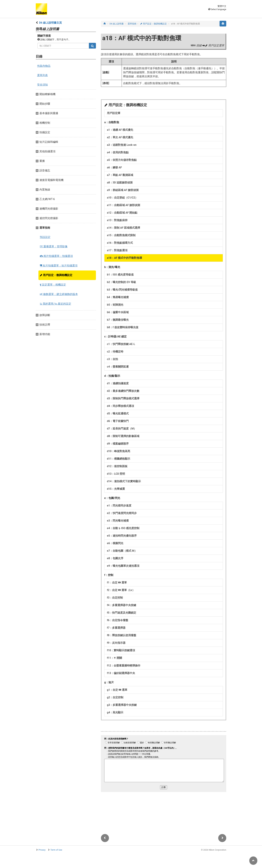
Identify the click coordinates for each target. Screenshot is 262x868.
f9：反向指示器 (116, 643)
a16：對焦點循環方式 (120, 243)
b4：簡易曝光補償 (118, 297)
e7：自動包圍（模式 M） (122, 551)
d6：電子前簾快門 (118, 421)
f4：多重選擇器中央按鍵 (122, 605)
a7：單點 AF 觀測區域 (120, 175)
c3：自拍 (112, 359)
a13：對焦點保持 (117, 220)
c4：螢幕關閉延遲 (118, 367)
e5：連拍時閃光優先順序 (122, 536)
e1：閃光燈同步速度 (119, 506)
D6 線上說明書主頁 (50, 23)
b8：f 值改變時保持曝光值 (123, 327)
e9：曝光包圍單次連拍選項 (123, 566)
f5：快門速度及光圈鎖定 (122, 613)
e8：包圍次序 (115, 558)
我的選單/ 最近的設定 (55, 304)
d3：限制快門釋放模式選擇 (123, 398)
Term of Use (56, 850)
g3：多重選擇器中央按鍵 (122, 705)
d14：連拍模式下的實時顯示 (124, 481)
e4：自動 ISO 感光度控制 (123, 528)
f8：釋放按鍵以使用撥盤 (122, 635)
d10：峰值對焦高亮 (119, 451)
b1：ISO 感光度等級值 (120, 275)
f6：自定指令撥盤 (118, 620)
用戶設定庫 (114, 113)
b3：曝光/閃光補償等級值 (122, 290)
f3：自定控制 (115, 598)
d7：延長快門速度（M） (122, 429)
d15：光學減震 (116, 489)
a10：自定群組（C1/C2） (122, 198)
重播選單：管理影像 (54, 246)
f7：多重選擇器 (116, 628)
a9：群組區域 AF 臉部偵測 (123, 190)
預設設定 (45, 237)
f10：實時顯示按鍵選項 (121, 650)
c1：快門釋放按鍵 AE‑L (121, 344)
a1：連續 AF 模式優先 (120, 130)
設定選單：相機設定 (53, 285)
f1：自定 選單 (117, 583)
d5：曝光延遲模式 (118, 413)
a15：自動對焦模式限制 (121, 235)
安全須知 (42, 85)
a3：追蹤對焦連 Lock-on (122, 145)
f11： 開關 (114, 658)
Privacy (42, 850)
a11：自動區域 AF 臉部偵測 (123, 205)
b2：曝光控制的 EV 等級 (121, 282)
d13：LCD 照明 (116, 474)
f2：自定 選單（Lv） (121, 590)
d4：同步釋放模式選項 (120, 406)
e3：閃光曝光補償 (118, 521)
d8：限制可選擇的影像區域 (123, 436)
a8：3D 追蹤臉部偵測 (120, 183)
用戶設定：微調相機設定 (56, 275)
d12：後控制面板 (117, 466)
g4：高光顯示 (115, 712)
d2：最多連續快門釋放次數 (123, 391)
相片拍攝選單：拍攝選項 (56, 256)
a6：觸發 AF (114, 167)
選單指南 (132, 24)
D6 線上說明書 (117, 24)
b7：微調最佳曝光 (118, 320)
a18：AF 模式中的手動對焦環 (124, 258)
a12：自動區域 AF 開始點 (122, 213)
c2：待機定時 (115, 352)
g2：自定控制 (115, 697)
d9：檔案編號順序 (118, 444)
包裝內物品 (44, 66)
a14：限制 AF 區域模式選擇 (123, 228)
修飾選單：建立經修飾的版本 (59, 294)
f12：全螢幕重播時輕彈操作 (124, 666)
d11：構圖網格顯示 (119, 459)
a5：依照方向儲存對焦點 (122, 160)
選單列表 (42, 75)
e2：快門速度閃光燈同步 (122, 513)
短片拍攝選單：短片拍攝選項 (59, 266)
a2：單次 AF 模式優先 (120, 137)
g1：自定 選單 (117, 690)
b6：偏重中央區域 (118, 312)
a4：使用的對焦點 (118, 152)
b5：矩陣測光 (115, 305)
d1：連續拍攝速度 (118, 383)
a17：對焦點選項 (117, 250)
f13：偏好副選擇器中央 (121, 673)
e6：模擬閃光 (115, 543)
